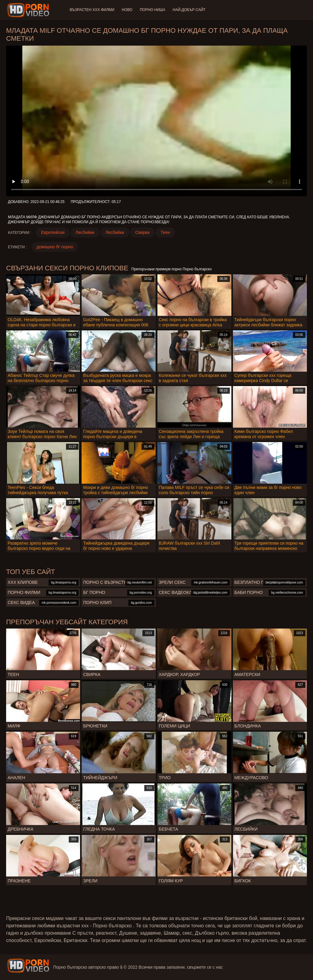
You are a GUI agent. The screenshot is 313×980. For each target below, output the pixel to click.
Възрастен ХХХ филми (92, 10)
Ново (127, 10)
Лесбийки (85, 232)
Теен (165, 232)
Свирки (142, 232)
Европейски (53, 232)
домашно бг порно (55, 247)
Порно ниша (153, 10)
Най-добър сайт (189, 10)
